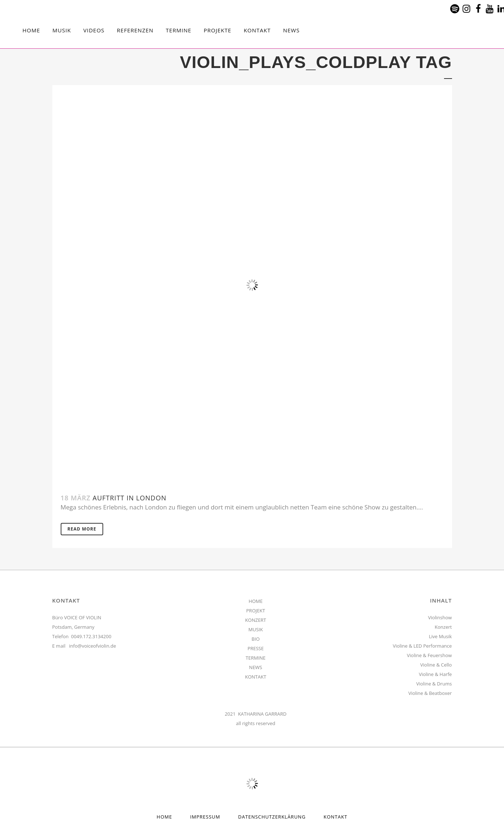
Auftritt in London (130, 498)
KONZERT (256, 620)
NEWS (255, 667)
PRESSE (256, 648)
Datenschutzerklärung (272, 817)
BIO (255, 639)
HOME (256, 601)
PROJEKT (256, 611)
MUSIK (255, 629)
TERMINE (256, 658)
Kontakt (336, 817)
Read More (82, 529)
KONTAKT (255, 677)
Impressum (205, 817)
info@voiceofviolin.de (92, 646)
